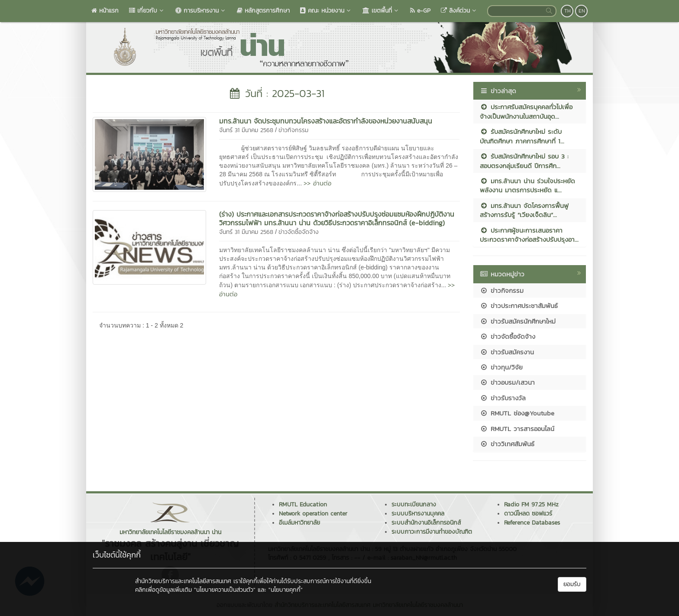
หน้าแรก (105, 11)
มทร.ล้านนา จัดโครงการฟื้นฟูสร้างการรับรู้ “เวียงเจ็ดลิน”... (524, 210)
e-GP (420, 11)
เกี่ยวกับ (147, 11)
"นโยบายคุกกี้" (286, 590)
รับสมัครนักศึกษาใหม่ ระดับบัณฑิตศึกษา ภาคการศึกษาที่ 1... (522, 136)
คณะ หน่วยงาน (326, 11)
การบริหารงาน (201, 11)
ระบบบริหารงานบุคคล (418, 514)
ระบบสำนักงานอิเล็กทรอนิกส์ (426, 523)
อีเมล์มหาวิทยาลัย (299, 523)
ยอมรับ (572, 584)
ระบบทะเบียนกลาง (414, 504)
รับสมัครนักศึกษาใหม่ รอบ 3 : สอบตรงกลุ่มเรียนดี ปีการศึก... (524, 161)
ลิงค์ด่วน (459, 11)
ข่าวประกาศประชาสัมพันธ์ (519, 306)
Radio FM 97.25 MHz (531, 504)
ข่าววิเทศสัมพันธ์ (507, 444)
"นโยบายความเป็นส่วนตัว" (225, 590)
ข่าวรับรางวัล (503, 398)
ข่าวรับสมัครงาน (507, 352)
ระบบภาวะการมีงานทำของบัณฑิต (432, 532)
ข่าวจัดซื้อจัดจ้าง (299, 232)
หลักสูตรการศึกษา (263, 11)
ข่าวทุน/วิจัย (501, 367)
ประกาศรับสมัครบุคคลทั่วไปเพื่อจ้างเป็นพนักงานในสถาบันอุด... (526, 111)
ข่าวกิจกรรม (293, 130)
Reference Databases (532, 523)
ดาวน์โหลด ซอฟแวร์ (528, 514)
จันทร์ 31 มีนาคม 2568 (246, 130)
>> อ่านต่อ (317, 183)
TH (567, 11)
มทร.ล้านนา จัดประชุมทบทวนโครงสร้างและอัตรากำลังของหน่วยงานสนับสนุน (326, 121)
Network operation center (313, 514)
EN (582, 11)
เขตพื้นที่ (381, 11)
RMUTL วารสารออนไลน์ (517, 429)
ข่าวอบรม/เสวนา (507, 382)
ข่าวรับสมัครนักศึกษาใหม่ (518, 321)
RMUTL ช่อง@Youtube (517, 413)
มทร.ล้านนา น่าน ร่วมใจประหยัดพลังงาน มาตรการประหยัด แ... (527, 185)
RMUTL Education (303, 504)
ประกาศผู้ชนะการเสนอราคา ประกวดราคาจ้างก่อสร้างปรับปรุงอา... (529, 235)
